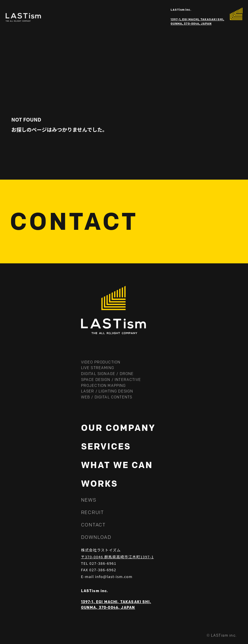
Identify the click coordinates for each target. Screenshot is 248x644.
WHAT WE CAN (117, 465)
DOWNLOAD (96, 537)
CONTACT (93, 525)
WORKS (99, 484)
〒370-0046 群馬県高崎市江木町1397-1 (118, 557)
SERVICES (106, 446)
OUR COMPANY (118, 428)
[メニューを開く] (236, 14)
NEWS (89, 500)
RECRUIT (93, 512)
